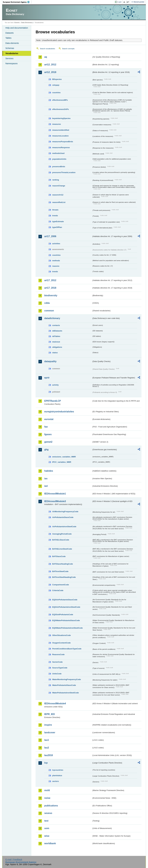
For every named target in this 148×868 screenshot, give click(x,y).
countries (56, 93)
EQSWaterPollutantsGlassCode (66, 620)
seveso (48, 813)
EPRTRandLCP (53, 401)
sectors (55, 781)
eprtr (47, 378)
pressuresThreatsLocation (64, 172)
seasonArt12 (58, 195)
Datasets (9, 33)
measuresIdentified (61, 130)
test (46, 821)
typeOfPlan (57, 227)
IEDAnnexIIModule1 (55, 494)
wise (47, 836)
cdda (47, 303)
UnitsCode (57, 674)
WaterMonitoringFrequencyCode (66, 679)
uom (47, 828)
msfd (47, 790)
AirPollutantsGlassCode (63, 517)
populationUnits (59, 159)
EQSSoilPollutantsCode (63, 615)
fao (46, 427)
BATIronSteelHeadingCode (64, 577)
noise (47, 798)
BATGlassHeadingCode (63, 564)
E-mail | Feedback (14, 859)
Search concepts (68, 49)
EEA (17, 2)
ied (46, 486)
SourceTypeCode (60, 668)
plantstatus (57, 775)
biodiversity (51, 295)
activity (55, 385)
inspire (48, 725)
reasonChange (59, 186)
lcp (46, 763)
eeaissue (56, 342)
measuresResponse (61, 147)
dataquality (50, 361)
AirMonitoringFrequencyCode (65, 512)
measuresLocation (60, 136)
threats (55, 210)
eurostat (49, 419)
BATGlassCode (59, 556)
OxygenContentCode (61, 643)
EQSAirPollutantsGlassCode (65, 600)
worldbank (50, 843)
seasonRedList (59, 202)
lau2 (47, 748)
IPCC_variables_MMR (62, 462)
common (49, 311)
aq (46, 57)
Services (9, 58)
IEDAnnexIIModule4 (55, 704)
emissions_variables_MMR (64, 457)
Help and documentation (17, 28)
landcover (50, 732)
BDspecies (57, 79)
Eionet (17, 23)
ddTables (56, 336)
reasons (56, 266)
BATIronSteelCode (60, 571)
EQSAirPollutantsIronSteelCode (66, 607)
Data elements (12, 43)
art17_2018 (50, 288)
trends (55, 216)
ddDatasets (57, 331)
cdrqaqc (56, 85)
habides (49, 471)
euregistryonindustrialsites (59, 412)
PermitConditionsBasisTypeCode (67, 649)
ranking (55, 180)
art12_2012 (50, 65)
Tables (8, 38)
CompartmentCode (60, 585)
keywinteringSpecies (61, 118)
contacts (56, 325)
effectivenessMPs (60, 100)
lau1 (47, 740)
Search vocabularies (47, 49)
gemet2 (48, 442)
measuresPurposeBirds (63, 142)
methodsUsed (58, 153)
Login (120, 2)
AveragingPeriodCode (62, 534)
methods (56, 261)
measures (57, 124)
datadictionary (52, 318)
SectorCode (57, 662)
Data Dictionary (27, 23)
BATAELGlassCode (61, 540)
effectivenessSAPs (60, 109)
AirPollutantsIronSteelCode (64, 527)
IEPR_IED (50, 714)
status (55, 353)
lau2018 (48, 755)
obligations (57, 347)
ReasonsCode (58, 654)
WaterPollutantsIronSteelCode (65, 693)
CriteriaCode (58, 590)
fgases (48, 434)
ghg (46, 450)
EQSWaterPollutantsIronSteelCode (67, 628)
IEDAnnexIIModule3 (55, 501)
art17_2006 (50, 236)
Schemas (10, 48)
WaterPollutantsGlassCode (64, 685)
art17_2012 (50, 280)
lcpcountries (58, 770)
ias (46, 478)
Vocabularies (12, 53)
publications (51, 806)
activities (56, 244)
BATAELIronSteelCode (62, 549)
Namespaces (11, 63)
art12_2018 (50, 72)
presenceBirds (59, 167)
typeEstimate (58, 221)
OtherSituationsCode (61, 635)
